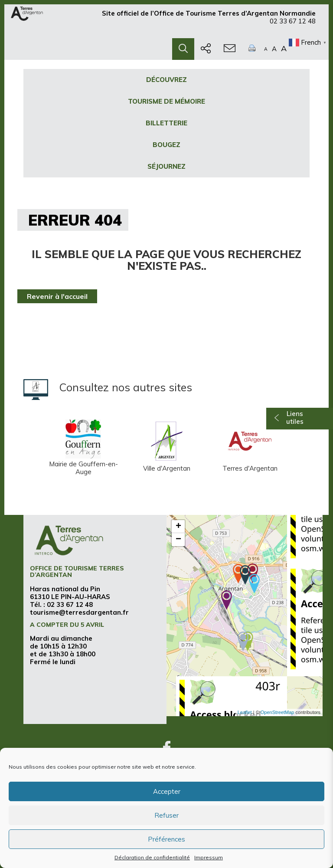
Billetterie (166, 123)
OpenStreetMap (277, 712)
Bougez (166, 145)
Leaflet (245, 712)
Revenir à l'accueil (57, 296)
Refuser (166, 815)
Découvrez (166, 80)
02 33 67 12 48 (293, 25)
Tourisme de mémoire (166, 101)
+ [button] (178, 527)
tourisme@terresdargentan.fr (79, 612)
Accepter (167, 791)
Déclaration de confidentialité (152, 857)
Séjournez (166, 166)
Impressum (209, 857)
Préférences (166, 839)
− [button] (178, 540)
